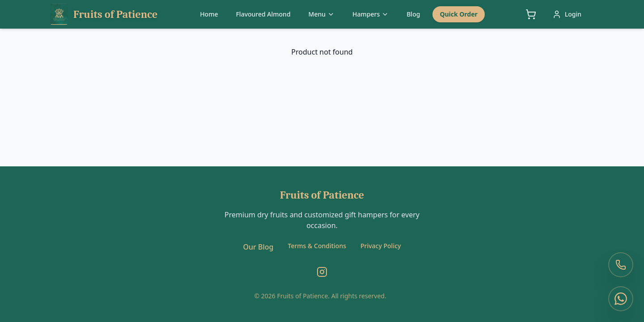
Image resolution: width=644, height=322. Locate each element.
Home (209, 14)
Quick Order (458, 14)
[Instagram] (322, 272)
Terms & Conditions (317, 246)
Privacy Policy (381, 246)
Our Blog (258, 247)
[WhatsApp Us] (621, 299)
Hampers (371, 14)
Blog (413, 14)
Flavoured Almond (263, 14)
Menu (322, 14)
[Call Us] (621, 265)
